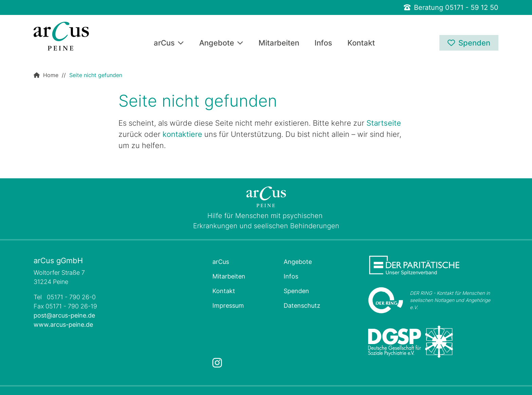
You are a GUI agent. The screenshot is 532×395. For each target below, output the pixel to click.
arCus (169, 43)
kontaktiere (182, 134)
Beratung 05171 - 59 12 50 (451, 7)
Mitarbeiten (279, 43)
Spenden (469, 43)
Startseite (384, 123)
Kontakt (361, 43)
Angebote (221, 43)
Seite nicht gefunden (96, 75)
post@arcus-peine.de (64, 315)
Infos (323, 43)
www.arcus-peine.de (63, 325)
